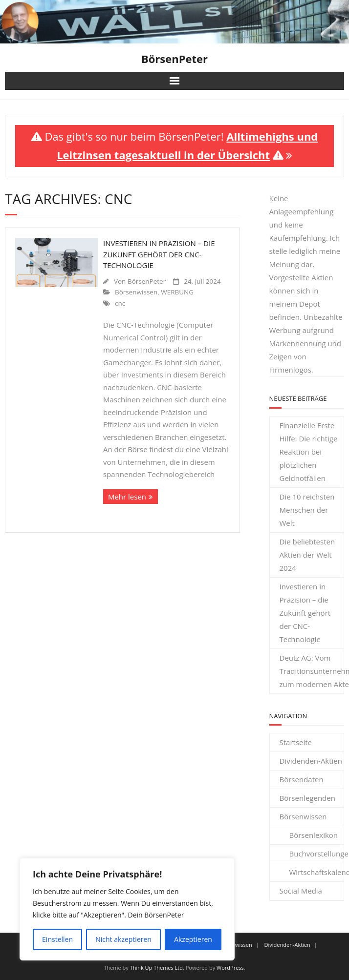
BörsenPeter (147, 281)
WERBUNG (177, 292)
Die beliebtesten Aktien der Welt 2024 (307, 555)
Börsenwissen (136, 292)
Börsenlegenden (307, 798)
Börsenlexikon (314, 835)
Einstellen (57, 939)
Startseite (296, 742)
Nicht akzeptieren (123, 939)
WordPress (230, 968)
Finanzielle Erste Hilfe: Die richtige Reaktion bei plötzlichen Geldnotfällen (309, 452)
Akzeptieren (193, 939)
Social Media (301, 891)
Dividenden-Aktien (311, 761)
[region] (127, 909)
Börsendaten (302, 779)
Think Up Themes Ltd (156, 968)
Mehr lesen (127, 497)
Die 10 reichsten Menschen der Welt (307, 510)
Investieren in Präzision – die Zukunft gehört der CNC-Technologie (159, 254)
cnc (120, 303)
